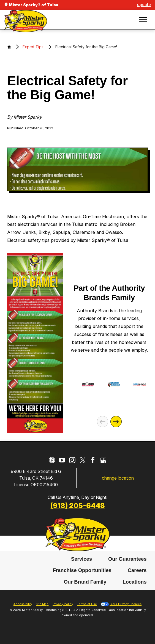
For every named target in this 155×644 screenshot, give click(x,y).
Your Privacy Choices (121, 604)
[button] (143, 20)
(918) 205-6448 (78, 506)
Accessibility (23, 604)
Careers (137, 570)
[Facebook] (93, 460)
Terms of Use (87, 604)
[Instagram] (72, 460)
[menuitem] (81, 559)
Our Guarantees (127, 559)
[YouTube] (62, 460)
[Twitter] (83, 460)
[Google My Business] (103, 460)
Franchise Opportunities (82, 570)
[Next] (116, 422)
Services (81, 559)
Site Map (42, 604)
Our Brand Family (85, 582)
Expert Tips (33, 47)
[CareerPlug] (52, 460)
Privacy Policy (63, 604)
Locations (134, 582)
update (144, 5)
